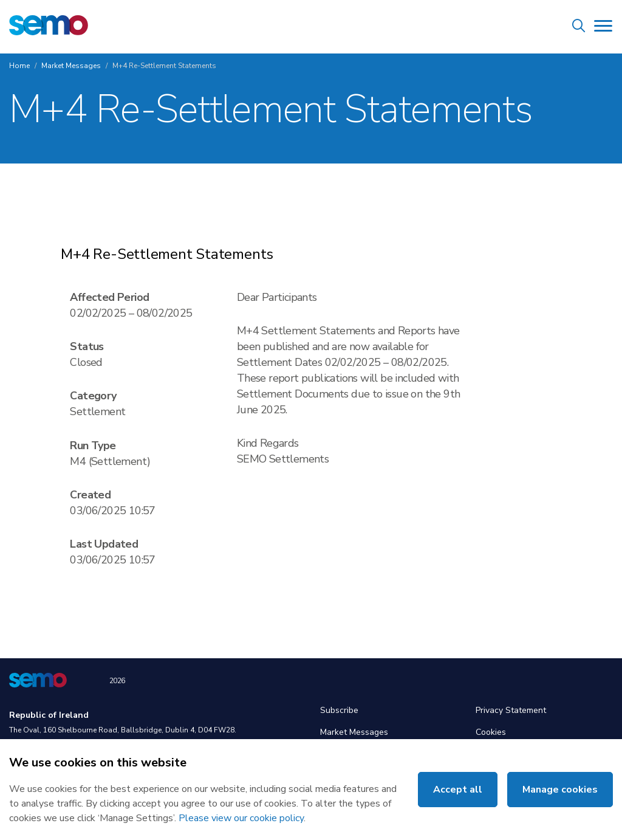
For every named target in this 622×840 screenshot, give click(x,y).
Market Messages (71, 66)
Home (19, 66)
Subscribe (339, 710)
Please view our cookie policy (241, 818)
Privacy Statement (511, 710)
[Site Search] (579, 28)
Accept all (458, 790)
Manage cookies (560, 790)
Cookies (491, 732)
